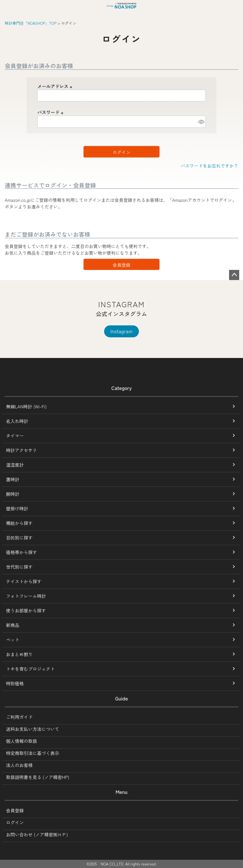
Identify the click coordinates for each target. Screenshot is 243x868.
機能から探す (19, 523)
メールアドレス (56, 86)
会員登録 (15, 810)
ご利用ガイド (19, 717)
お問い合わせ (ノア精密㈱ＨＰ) (37, 834)
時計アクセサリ (22, 450)
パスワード (51, 112)
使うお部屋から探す (26, 610)
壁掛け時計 (17, 508)
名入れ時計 (17, 421)
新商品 (13, 625)
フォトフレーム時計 (26, 596)
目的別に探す (19, 538)
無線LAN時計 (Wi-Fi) (26, 406)
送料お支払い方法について (33, 729)
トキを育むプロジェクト (30, 669)
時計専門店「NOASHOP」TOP (31, 23)
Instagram (121, 331)
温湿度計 (15, 465)
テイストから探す (24, 581)
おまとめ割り (19, 654)
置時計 (13, 479)
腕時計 (13, 494)
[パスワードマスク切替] (201, 122)
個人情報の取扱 (22, 741)
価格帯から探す (22, 552)
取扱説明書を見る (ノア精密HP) (38, 777)
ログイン (15, 822)
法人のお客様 (19, 765)
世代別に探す (19, 567)
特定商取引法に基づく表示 (33, 753)
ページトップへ (234, 275)
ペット (13, 640)
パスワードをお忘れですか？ (209, 166)
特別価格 (15, 683)
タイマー (15, 436)
